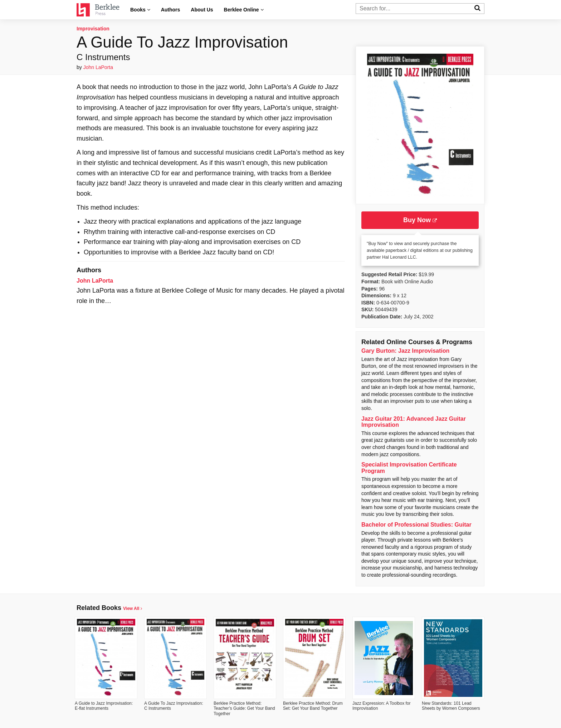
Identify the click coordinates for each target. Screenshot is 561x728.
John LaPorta (98, 67)
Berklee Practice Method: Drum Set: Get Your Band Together (313, 706)
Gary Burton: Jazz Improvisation (405, 351)
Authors (171, 10)
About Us (202, 10)
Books (140, 10)
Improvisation (93, 29)
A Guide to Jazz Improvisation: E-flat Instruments (104, 706)
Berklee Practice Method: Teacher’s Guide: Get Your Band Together (244, 709)
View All (133, 609)
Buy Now (420, 220)
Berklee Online (244, 10)
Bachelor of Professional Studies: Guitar (416, 525)
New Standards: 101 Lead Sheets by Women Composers (451, 706)
